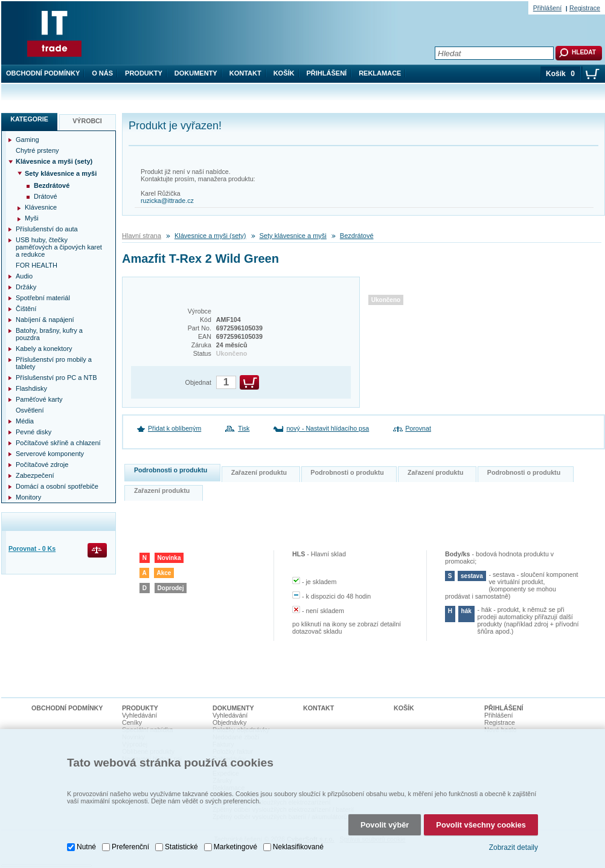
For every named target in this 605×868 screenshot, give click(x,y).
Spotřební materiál (43, 298)
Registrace (585, 8)
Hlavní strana (142, 236)
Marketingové (235, 844)
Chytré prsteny (37, 150)
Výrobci (87, 121)
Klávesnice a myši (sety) (210, 236)
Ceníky (132, 722)
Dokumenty (196, 73)
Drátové (46, 196)
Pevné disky (34, 432)
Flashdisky (31, 388)
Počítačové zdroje (42, 465)
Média (25, 421)
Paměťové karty (39, 399)
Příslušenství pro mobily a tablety (54, 363)
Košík (284, 73)
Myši (32, 218)
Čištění (26, 309)
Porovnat (418, 428)
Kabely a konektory (44, 349)
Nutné (86, 844)
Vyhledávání (139, 715)
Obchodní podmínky (43, 73)
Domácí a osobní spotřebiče (57, 486)
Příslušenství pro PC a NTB (56, 378)
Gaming (27, 140)
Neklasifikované (298, 844)
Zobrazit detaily (514, 844)
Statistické (181, 844)
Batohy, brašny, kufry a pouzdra (49, 334)
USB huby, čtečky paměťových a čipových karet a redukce (59, 247)
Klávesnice (41, 207)
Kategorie (29, 119)
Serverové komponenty (50, 454)
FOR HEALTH (37, 265)
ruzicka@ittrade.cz (167, 201)
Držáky (26, 287)
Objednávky (229, 722)
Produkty (144, 73)
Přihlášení (327, 73)
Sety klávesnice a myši (293, 236)
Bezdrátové (357, 236)
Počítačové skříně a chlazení (58, 443)
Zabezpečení (35, 475)
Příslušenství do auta (47, 229)
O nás (102, 73)
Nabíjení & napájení (45, 320)
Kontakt (245, 73)
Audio (24, 276)
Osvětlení (30, 410)
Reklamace (380, 73)
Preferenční (130, 844)
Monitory (28, 497)
